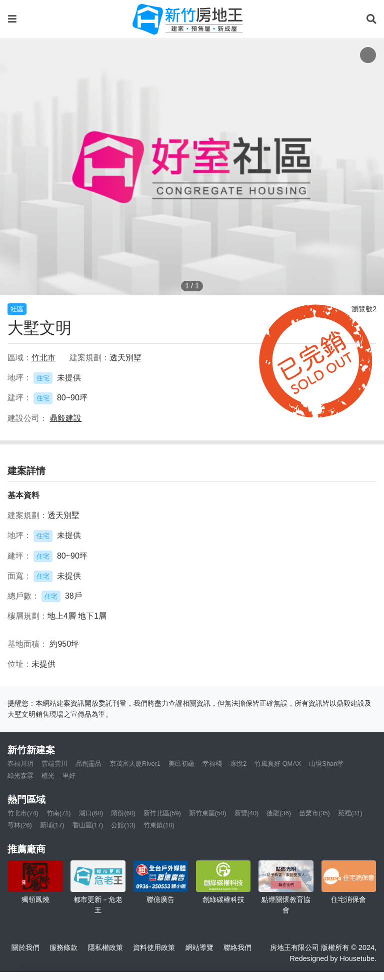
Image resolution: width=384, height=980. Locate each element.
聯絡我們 (237, 947)
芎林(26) (20, 825)
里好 (69, 776)
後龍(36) (279, 813)
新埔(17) (52, 825)
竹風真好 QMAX (278, 764)
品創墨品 (88, 764)
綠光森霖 (20, 776)
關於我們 (25, 947)
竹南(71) (59, 813)
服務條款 (63, 947)
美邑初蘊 (181, 764)
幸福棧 (212, 764)
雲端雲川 (54, 764)
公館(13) (123, 825)
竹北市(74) (23, 813)
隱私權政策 (105, 947)
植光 (48, 776)
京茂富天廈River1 (135, 764)
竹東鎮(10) (159, 825)
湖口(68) (91, 813)
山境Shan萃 (326, 764)
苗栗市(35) (314, 813)
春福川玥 (20, 764)
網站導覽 (199, 947)
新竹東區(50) (208, 813)
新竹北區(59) (162, 813)
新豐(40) (247, 813)
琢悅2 (238, 764)
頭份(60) (123, 813)
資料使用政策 (154, 947)
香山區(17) (88, 825)
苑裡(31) (350, 813)
